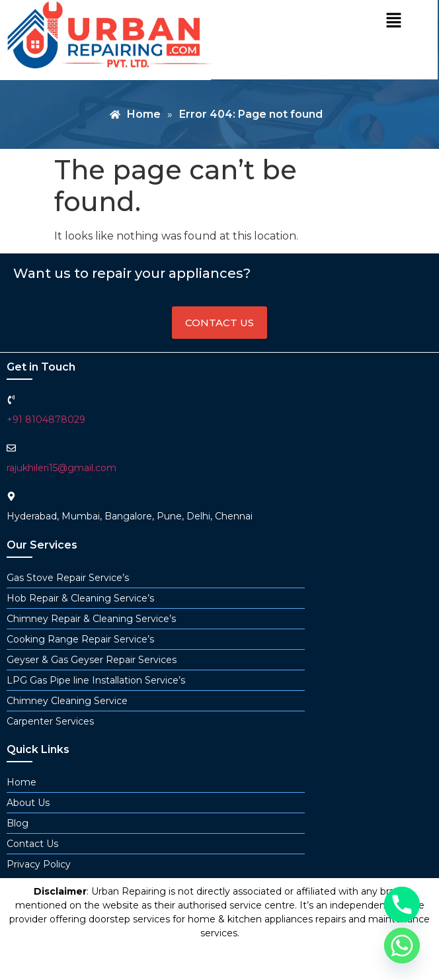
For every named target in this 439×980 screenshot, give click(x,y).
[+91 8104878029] (11, 400)
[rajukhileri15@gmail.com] (11, 448)
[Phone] (402, 905)
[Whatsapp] (402, 946)
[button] (393, 21)
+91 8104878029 (46, 420)
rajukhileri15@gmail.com (61, 468)
